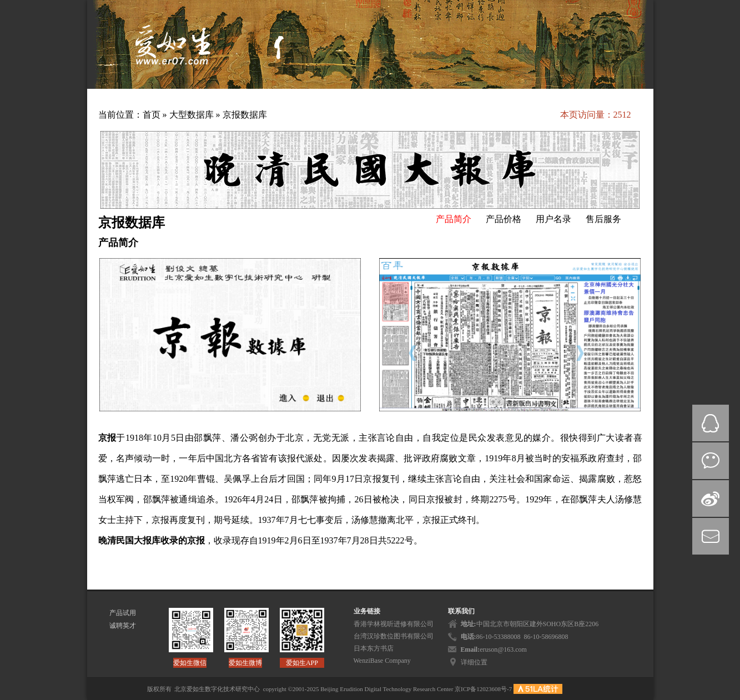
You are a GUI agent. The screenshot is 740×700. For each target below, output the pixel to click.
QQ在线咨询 (711, 423)
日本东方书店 (374, 648)
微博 (711, 498)
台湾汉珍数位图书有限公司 (394, 636)
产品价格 (504, 219)
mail (711, 536)
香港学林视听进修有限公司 (394, 624)
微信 (711, 461)
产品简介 (454, 219)
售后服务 (603, 219)
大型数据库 (193, 115)
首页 (152, 115)
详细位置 (474, 662)
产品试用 (123, 613)
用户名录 (553, 219)
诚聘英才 (123, 626)
